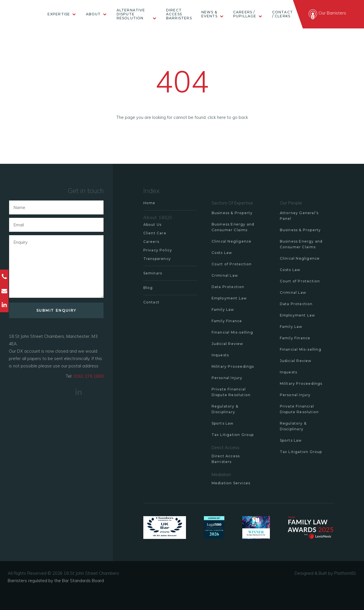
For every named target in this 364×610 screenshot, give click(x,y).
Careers (151, 242)
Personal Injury (227, 378)
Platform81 (345, 573)
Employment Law (229, 298)
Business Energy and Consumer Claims (233, 227)
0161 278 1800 (89, 376)
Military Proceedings (233, 366)
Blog (148, 288)
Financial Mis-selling (232, 332)
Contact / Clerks (283, 14)
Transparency (157, 259)
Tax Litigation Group (233, 435)
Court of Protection (232, 264)
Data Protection (228, 287)
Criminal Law (225, 275)
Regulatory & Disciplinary (225, 409)
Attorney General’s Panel (299, 216)
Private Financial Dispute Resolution (231, 392)
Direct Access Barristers (179, 14)
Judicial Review (227, 344)
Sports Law (223, 423)
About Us (153, 225)
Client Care (155, 233)
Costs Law (222, 253)
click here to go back (228, 117)
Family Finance (227, 321)
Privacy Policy (158, 250)
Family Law (223, 310)
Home (149, 203)
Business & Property (232, 213)
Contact (151, 302)
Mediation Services (231, 483)
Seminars (153, 273)
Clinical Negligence (232, 241)
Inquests (220, 355)
